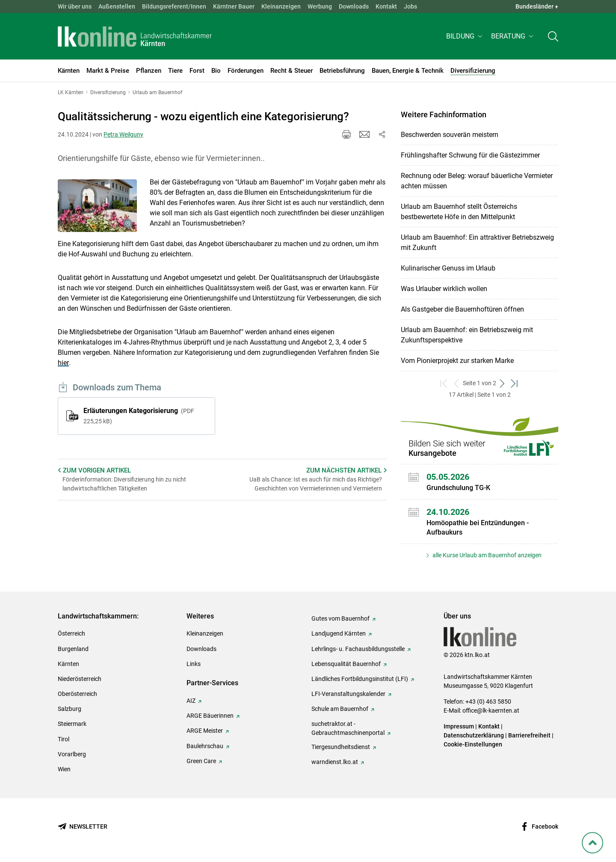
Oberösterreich (77, 694)
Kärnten (68, 664)
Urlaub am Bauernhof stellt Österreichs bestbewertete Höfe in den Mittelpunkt (459, 212)
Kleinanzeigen (281, 6)
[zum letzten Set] (515, 383)
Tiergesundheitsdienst (341, 747)
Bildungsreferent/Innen (174, 6)
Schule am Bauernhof (340, 709)
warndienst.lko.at (335, 762)
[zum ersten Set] (444, 383)
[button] (465, 37)
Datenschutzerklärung (474, 735)
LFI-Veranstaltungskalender (348, 694)
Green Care (201, 761)
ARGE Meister (205, 731)
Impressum (459, 726)
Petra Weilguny (123, 134)
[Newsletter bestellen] (83, 827)
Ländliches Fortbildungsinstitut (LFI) (360, 679)
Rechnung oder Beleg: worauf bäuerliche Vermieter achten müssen (477, 181)
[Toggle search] (553, 37)
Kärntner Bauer (234, 6)
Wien (64, 769)
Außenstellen (117, 6)
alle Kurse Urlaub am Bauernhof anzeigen (486, 555)
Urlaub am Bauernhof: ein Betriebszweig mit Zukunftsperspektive (467, 335)
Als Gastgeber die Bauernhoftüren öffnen (462, 309)
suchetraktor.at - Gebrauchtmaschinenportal (348, 728)
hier (63, 363)
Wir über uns (75, 6)
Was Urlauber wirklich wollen (444, 289)
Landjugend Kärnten (339, 633)
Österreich (71, 633)
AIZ (191, 701)
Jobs (410, 6)
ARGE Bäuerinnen (210, 716)
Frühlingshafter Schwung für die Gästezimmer (470, 155)
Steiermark (72, 724)
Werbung (320, 6)
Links (194, 664)
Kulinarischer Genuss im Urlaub (448, 268)
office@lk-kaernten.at (491, 710)
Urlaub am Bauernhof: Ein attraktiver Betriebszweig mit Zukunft (477, 242)
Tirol (64, 739)
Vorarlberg (72, 754)
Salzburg (70, 709)
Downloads (354, 6)
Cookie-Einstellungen (473, 744)
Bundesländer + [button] (537, 6)
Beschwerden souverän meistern (450, 135)
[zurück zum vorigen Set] (457, 383)
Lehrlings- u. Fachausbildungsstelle (358, 649)
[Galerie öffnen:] (97, 206)
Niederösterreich (80, 679)
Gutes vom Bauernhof (341, 618)
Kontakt (386, 6)
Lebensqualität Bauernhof (346, 664)
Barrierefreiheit (529, 735)
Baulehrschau (205, 746)
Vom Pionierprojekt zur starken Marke (457, 361)
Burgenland (73, 649)
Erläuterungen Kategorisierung (139, 416)
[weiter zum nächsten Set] (502, 383)
